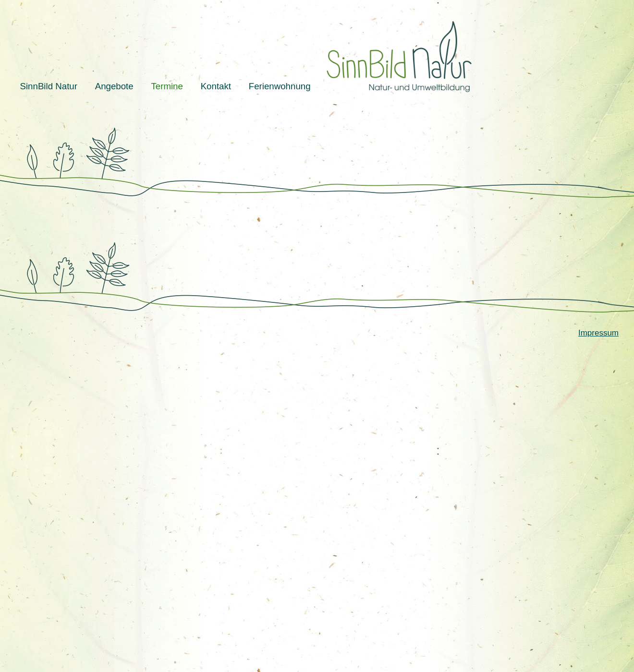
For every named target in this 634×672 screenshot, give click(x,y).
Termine (167, 86)
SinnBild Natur (49, 86)
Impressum (598, 333)
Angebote (114, 86)
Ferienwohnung (280, 86)
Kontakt (216, 86)
